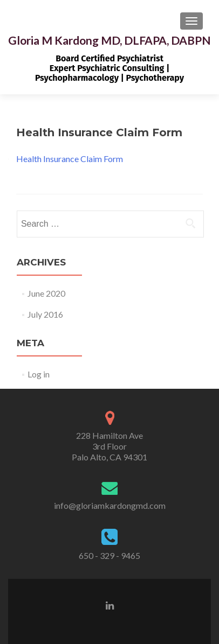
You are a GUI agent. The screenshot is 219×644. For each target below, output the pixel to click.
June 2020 (46, 293)
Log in (39, 374)
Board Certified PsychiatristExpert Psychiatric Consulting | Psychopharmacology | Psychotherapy (109, 68)
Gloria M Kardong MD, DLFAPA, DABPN (109, 40)
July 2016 (45, 314)
